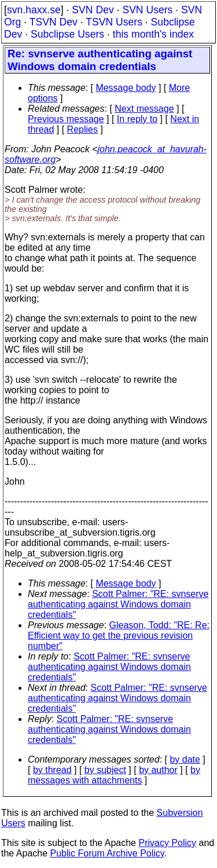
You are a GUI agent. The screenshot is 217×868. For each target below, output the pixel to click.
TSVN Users (114, 22)
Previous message (66, 119)
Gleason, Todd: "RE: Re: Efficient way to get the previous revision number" (119, 636)
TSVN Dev (54, 22)
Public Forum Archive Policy (107, 853)
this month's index (153, 34)
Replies (82, 129)
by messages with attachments (114, 775)
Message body (126, 88)
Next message (144, 109)
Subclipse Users (67, 34)
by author (158, 770)
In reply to (137, 119)
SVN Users (147, 10)
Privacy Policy (167, 843)
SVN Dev (93, 10)
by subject (105, 770)
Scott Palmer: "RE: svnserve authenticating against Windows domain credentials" (118, 604)
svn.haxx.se (34, 10)
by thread (52, 770)
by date (185, 759)
